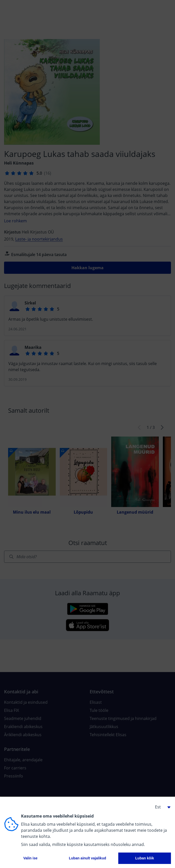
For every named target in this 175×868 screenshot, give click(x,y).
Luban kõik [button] (145, 858)
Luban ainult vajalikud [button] (87, 858)
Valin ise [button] (30, 858)
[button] (161, 807)
